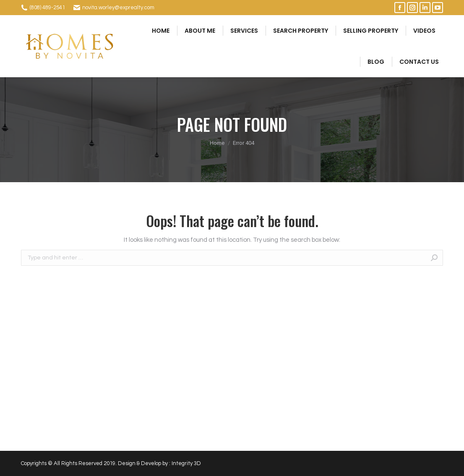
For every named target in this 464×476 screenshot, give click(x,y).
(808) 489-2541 (47, 8)
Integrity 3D (186, 463)
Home (217, 143)
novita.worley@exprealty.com (118, 8)
